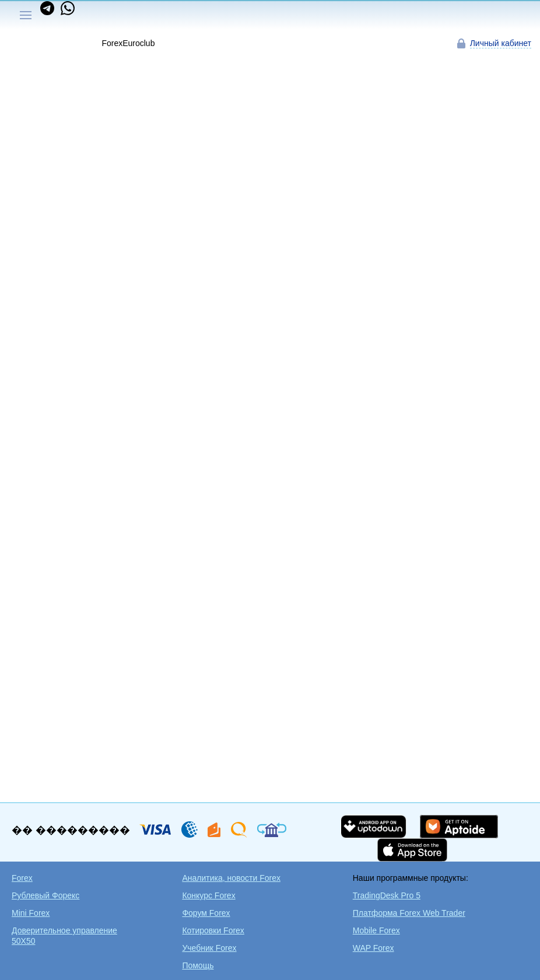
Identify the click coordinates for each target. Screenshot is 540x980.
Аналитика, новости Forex (231, 878)
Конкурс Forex (208, 895)
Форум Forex (206, 913)
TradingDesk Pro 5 (387, 895)
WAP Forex (374, 948)
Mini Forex (31, 913)
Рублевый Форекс (45, 895)
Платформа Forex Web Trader (409, 913)
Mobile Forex (376, 930)
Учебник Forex (209, 948)
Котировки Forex (213, 930)
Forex (22, 878)
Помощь (198, 965)
